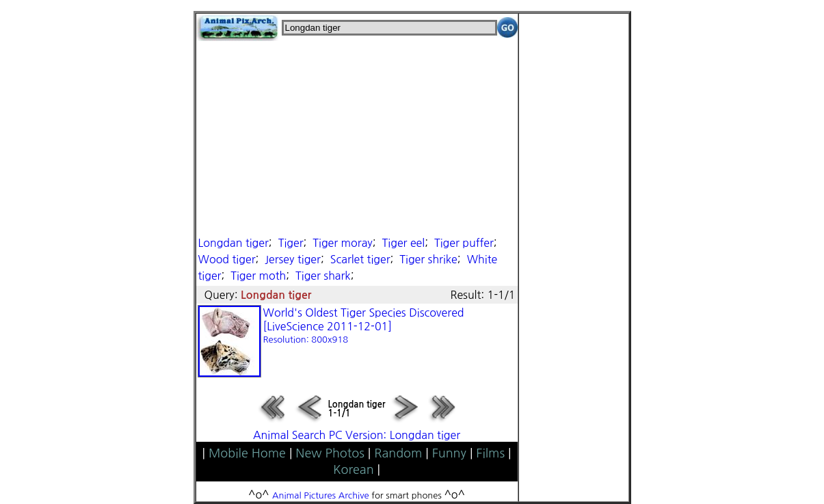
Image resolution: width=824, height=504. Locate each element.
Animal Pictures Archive (321, 495)
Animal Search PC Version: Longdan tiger (357, 435)
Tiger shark (323, 276)
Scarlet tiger (360, 259)
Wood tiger (227, 259)
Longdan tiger (234, 243)
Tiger (291, 243)
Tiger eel (404, 243)
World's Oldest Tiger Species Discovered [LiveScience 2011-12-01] (364, 326)
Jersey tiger (293, 259)
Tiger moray (342, 243)
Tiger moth (258, 276)
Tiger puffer (464, 243)
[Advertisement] (357, 137)
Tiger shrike (428, 259)
